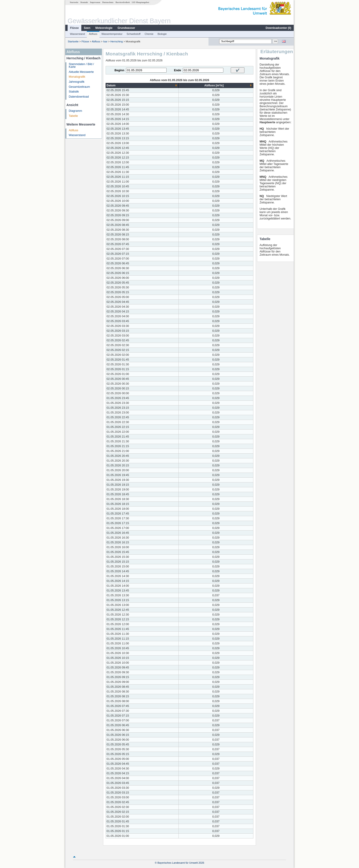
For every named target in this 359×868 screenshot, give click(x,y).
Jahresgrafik (77, 82)
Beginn (119, 70)
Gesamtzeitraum (79, 87)
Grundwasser (126, 28)
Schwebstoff (133, 34)
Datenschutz (108, 2)
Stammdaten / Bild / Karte (81, 66)
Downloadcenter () (278, 28)
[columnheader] (142, 85)
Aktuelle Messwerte (81, 72)
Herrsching (117, 41)
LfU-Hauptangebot (141, 2)
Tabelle (73, 116)
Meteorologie (104, 28)
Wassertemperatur (112, 34)
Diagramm (75, 111)
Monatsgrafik (77, 77)
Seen (87, 28)
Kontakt (84, 2)
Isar (105, 41)
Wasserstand (77, 34)
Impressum (95, 2)
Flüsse (74, 28)
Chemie (149, 34)
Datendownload (79, 97)
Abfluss (93, 34)
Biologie (162, 34)
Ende (177, 70)
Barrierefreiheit (123, 2)
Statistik (74, 92)
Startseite (74, 2)
